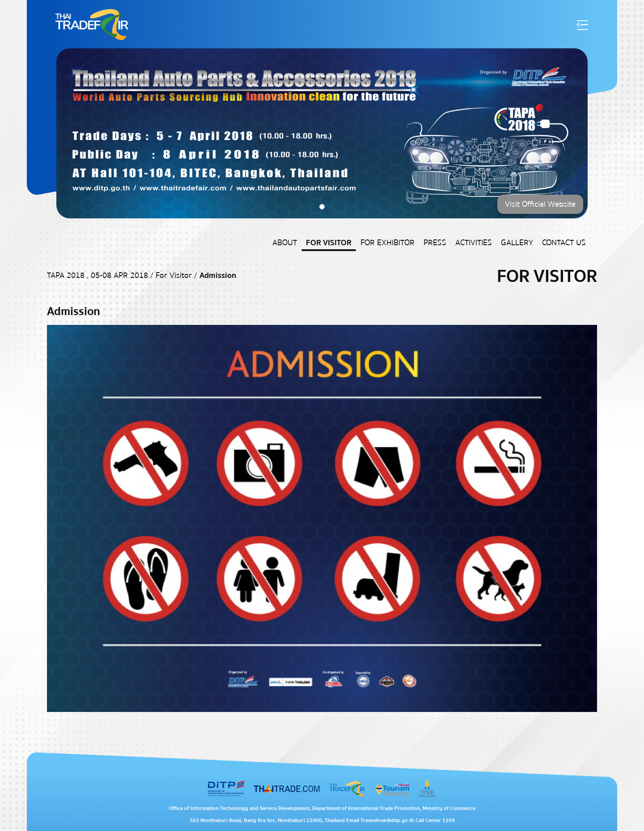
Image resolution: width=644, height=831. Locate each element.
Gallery (517, 243)
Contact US (564, 243)
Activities (474, 243)
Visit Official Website (540, 204)
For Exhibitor (388, 243)
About (285, 243)
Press (435, 243)
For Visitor (329, 243)
